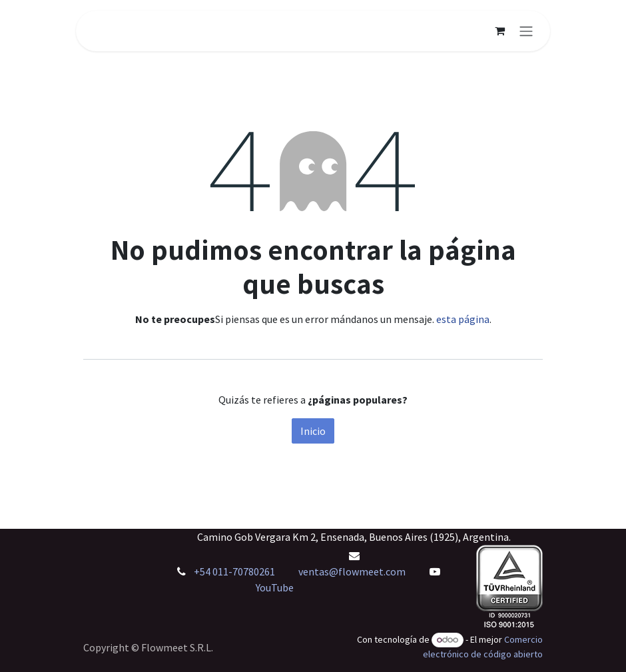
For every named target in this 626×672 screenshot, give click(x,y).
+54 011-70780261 (235, 571)
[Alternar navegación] (526, 31)
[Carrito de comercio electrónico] (499, 31)
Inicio (313, 431)
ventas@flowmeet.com (352, 571)
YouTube (275, 587)
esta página (463, 319)
